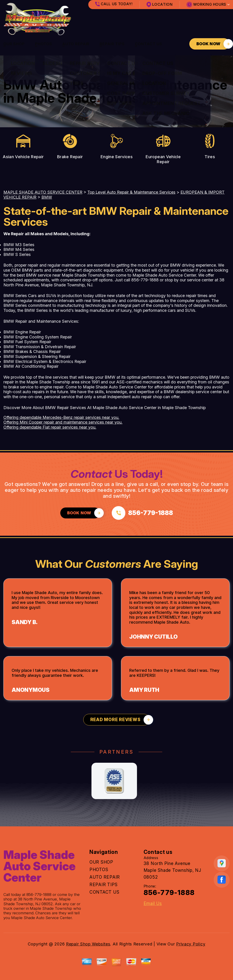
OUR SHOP (14, 44)
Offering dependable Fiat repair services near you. (50, 427)
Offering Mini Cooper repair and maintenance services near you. (63, 422)
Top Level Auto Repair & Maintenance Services (131, 192)
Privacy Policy (191, 944)
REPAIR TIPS (112, 44)
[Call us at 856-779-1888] (142, 513)
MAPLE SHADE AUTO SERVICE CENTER (43, 192)
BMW (47, 197)
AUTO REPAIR (76, 44)
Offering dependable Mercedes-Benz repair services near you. (61, 417)
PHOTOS (44, 44)
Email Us (153, 904)
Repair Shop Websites (88, 944)
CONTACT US (149, 44)
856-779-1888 (145, 280)
